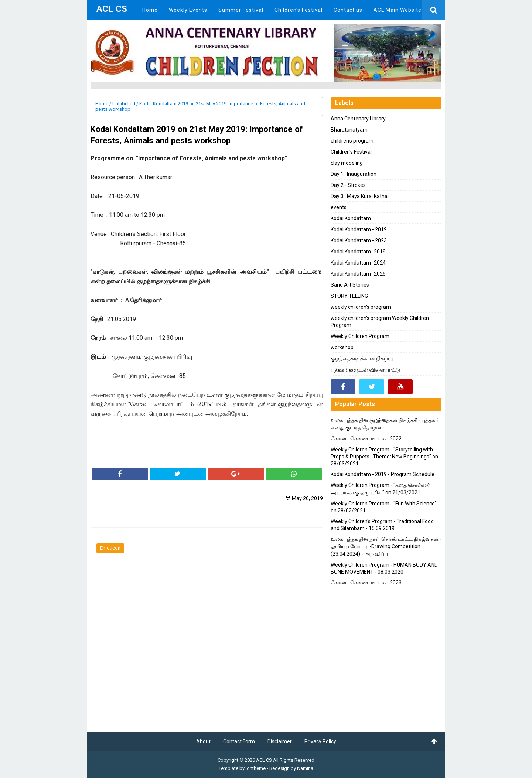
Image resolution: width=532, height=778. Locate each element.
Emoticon (110, 548)
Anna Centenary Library (358, 119)
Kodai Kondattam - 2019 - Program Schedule (383, 474)
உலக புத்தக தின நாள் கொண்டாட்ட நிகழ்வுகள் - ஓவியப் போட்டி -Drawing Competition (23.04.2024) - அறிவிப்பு (386, 546)
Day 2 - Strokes (348, 185)
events (339, 207)
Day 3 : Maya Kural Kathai (360, 196)
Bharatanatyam (349, 130)
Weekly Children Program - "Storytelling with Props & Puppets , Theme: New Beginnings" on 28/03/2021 (384, 457)
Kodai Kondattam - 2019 (359, 229)
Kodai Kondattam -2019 (358, 252)
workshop (342, 347)
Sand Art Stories (350, 285)
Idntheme (256, 768)
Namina (305, 768)
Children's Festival (351, 152)
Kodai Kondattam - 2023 (359, 240)
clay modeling (347, 163)
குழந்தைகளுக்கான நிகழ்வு (362, 358)
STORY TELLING (349, 296)
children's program (352, 141)
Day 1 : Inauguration (354, 174)
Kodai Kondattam (351, 218)
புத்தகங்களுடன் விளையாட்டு (366, 370)
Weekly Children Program (360, 336)
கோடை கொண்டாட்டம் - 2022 (366, 439)
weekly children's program (361, 307)
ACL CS (264, 760)
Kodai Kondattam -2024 (358, 263)
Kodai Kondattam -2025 (358, 274)
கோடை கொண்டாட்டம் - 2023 (366, 583)
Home (102, 104)
